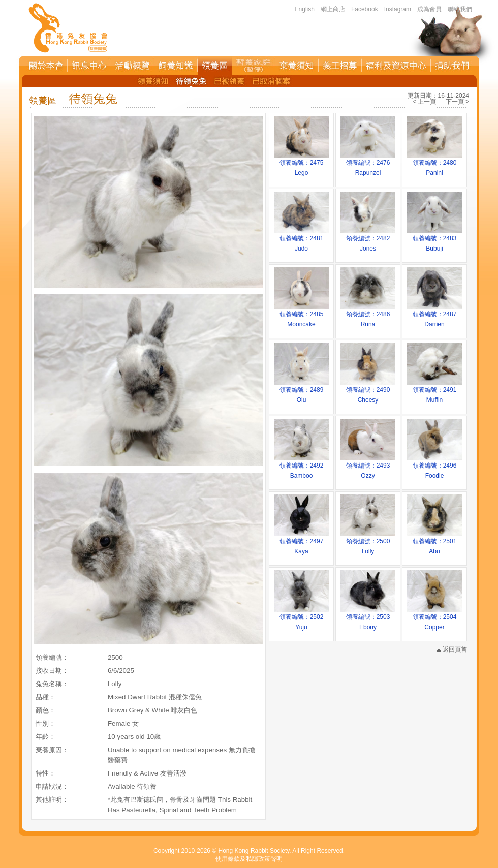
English (305, 9)
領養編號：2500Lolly (368, 543)
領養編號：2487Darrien (434, 316)
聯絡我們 (460, 9)
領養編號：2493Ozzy (368, 467)
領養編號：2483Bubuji (434, 240)
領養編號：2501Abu (434, 543)
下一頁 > (457, 102)
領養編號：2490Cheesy (368, 391)
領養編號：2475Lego (301, 164)
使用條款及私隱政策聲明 (249, 859)
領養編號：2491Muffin (434, 391)
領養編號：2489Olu (301, 391)
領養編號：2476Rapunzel (368, 164)
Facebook (365, 9)
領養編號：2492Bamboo (301, 467)
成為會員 (429, 9)
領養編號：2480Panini (434, 164)
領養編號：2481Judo (301, 240)
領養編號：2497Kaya (301, 543)
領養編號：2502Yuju (301, 618)
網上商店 (333, 9)
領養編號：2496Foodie (434, 467)
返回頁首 (452, 649)
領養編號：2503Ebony (368, 618)
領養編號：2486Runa (368, 316)
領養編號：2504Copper (434, 618)
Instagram (398, 9)
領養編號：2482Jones (368, 240)
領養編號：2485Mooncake (301, 316)
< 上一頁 (424, 102)
